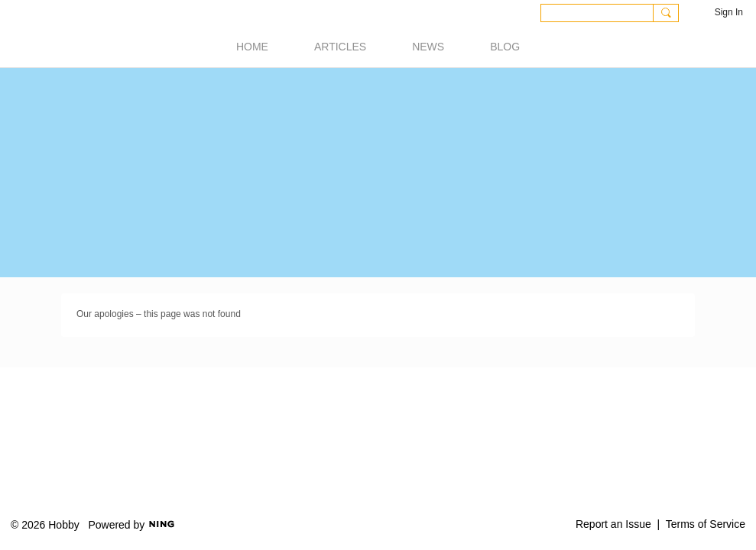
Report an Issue (613, 524)
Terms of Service (706, 524)
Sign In (729, 12)
